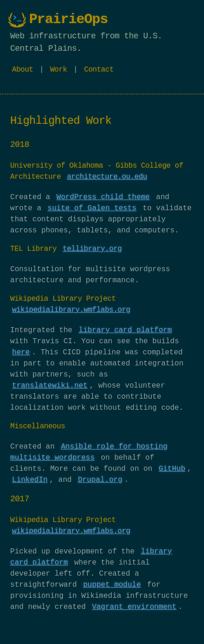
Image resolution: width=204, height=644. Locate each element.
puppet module (112, 585)
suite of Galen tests (92, 208)
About (23, 70)
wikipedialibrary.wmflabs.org (71, 310)
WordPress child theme (103, 197)
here (21, 352)
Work (58, 70)
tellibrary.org (93, 249)
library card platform (125, 330)
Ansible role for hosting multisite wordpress (89, 452)
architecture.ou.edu (107, 177)
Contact (99, 70)
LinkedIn (30, 480)
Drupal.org (100, 480)
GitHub (172, 469)
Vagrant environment (134, 607)
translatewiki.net (50, 386)
